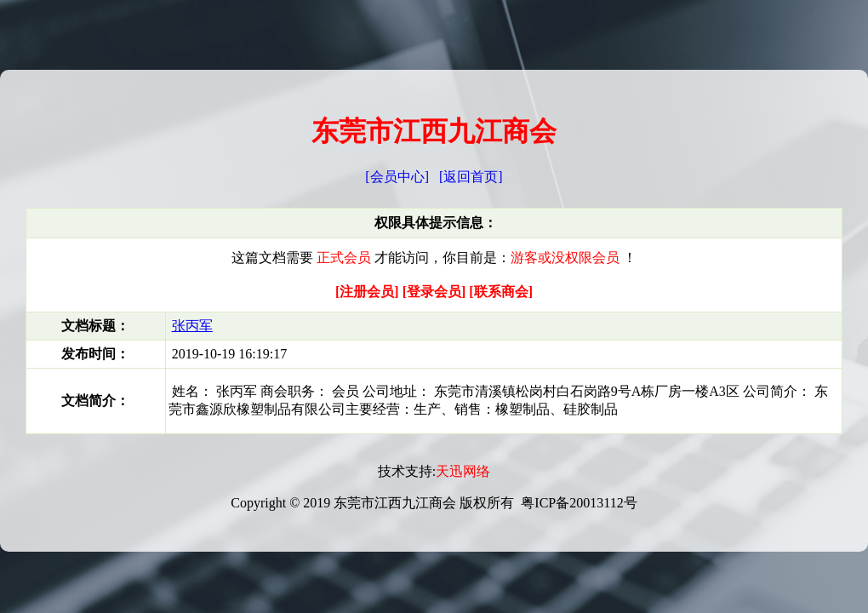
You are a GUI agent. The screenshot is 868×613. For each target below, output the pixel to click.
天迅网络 (463, 471)
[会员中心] (397, 177)
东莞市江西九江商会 (434, 131)
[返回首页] (471, 177)
